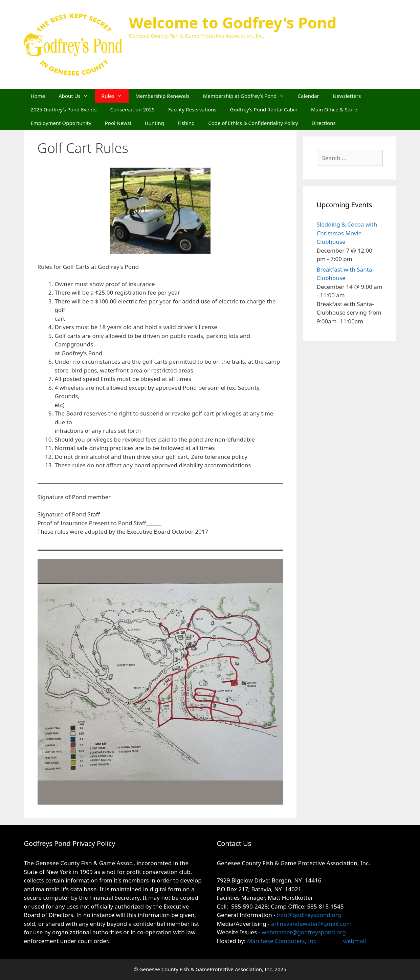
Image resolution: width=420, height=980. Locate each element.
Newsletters (347, 96)
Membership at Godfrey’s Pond (247, 96)
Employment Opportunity (61, 123)
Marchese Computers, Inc (281, 941)
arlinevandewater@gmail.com (311, 924)
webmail (355, 941)
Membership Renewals (162, 96)
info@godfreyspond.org (309, 915)
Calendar (308, 96)
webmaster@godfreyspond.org (304, 932)
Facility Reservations (192, 109)
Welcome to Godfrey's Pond (233, 23)
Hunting (154, 123)
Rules (115, 96)
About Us (77, 96)
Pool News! (118, 123)
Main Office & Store (334, 109)
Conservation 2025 (133, 109)
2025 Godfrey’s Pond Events (64, 109)
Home (38, 96)
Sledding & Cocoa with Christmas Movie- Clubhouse (347, 233)
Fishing (186, 123)
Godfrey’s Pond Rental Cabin (264, 109)
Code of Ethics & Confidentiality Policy (253, 123)
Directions (324, 123)
